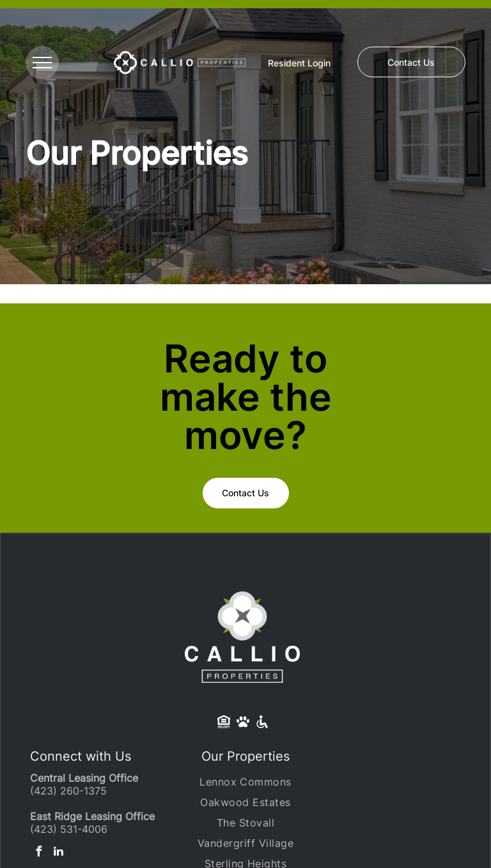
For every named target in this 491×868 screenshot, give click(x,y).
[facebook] (38, 853)
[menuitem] (245, 782)
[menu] (42, 63)
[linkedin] (58, 853)
